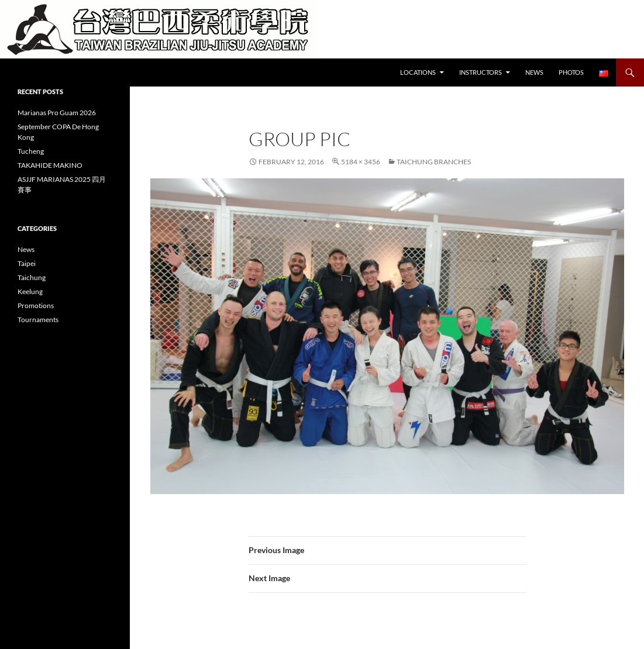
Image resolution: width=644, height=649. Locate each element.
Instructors (481, 72)
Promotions (36, 305)
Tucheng (31, 151)
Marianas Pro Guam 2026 (57, 113)
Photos (571, 72)
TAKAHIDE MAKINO (50, 165)
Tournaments (38, 320)
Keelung (30, 291)
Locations (418, 72)
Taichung (32, 277)
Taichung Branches (434, 162)
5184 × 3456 (361, 162)
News (534, 72)
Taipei (27, 263)
